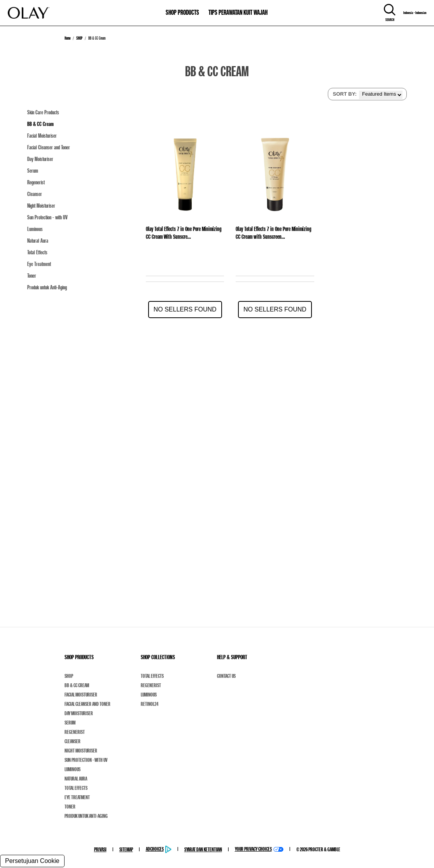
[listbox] (381, 95)
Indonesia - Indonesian (415, 13)
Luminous (73, 769)
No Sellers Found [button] (185, 309)
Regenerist (75, 732)
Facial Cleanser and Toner (87, 704)
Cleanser (73, 741)
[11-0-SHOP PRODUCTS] (182, 9)
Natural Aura (76, 779)
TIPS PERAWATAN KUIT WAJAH (238, 12)
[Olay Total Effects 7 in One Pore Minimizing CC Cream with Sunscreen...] (275, 174)
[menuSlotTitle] (182, 9)
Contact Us (226, 676)
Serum (70, 723)
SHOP (79, 38)
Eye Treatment (77, 797)
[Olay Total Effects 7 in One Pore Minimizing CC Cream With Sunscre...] (185, 174)
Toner (70, 807)
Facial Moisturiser (81, 695)
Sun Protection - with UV (86, 760)
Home (67, 38)
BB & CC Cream (77, 685)
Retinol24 (150, 704)
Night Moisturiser (81, 751)
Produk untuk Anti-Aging (86, 816)
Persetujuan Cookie (32, 861)
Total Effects (76, 788)
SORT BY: (345, 94)
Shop (69, 676)
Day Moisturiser (79, 713)
